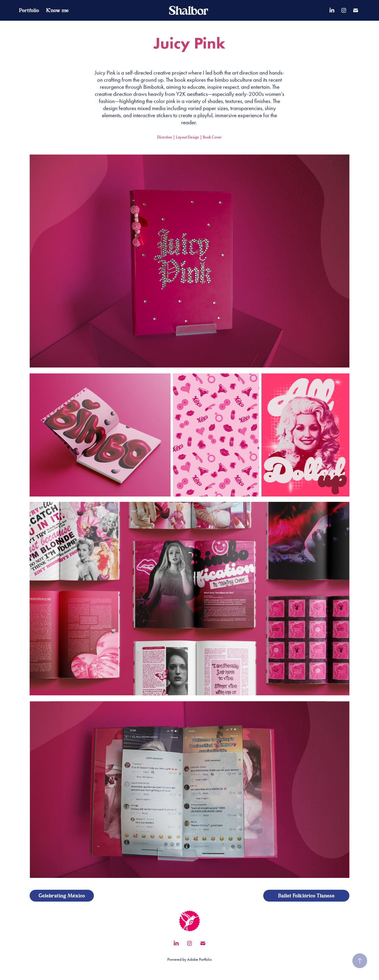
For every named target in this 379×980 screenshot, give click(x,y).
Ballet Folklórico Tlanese (306, 896)
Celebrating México (62, 896)
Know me (57, 10)
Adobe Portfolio (199, 959)
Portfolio (29, 10)
